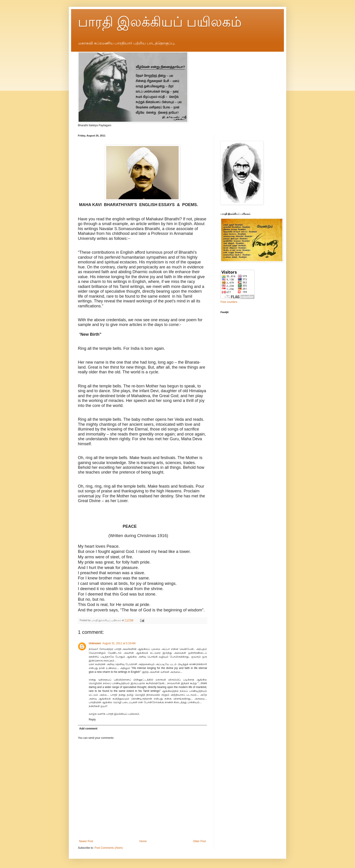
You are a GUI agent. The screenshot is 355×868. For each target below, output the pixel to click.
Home (143, 841)
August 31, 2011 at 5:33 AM (119, 643)
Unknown (95, 643)
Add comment (88, 729)
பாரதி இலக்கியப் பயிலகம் (160, 22)
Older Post (199, 841)
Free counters (229, 302)
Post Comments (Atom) (109, 848)
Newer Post (86, 841)
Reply (92, 720)
